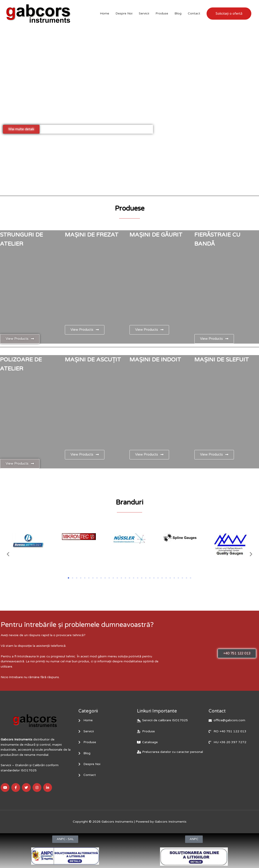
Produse (162, 13)
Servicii (144, 13)
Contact (194, 13)
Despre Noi (124, 13)
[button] (8, 554)
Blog (178, 13)
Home (105, 13)
